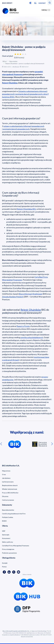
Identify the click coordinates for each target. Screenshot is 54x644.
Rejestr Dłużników (10, 83)
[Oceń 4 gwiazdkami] (23, 54)
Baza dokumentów (8, 510)
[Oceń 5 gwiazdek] (25, 54)
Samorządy (6, 535)
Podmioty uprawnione (9, 553)
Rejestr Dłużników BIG (26, 209)
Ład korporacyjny (8, 482)
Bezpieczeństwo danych (10, 485)
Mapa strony (6, 471)
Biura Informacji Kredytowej (31, 294)
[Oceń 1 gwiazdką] (15, 54)
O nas (4, 474)
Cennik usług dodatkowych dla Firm (14, 514)
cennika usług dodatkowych (32, 337)
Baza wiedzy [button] (7, 3)
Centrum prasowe (8, 500)
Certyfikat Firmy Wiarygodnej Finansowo (16, 546)
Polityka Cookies (8, 517)
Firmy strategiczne (8, 549)
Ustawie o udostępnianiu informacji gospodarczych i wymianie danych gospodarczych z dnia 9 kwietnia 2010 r (25, 94)
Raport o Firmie (23, 326)
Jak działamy (6, 478)
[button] (31, 3)
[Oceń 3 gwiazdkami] (20, 54)
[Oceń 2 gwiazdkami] (18, 54)
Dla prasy (5, 496)
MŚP (4, 531)
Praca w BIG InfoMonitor (10, 493)
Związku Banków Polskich (13, 297)
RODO (4, 521)
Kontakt (42, 3)
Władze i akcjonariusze (10, 489)
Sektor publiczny (8, 542)
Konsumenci (6, 538)
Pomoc (4, 567)
